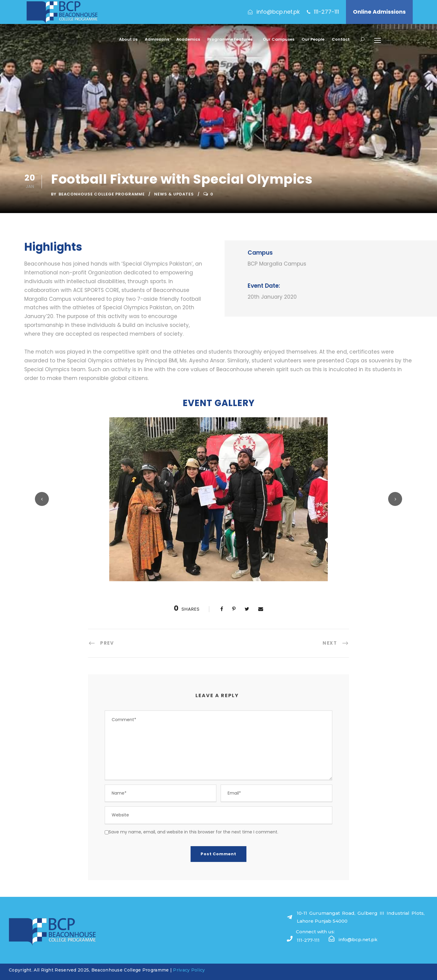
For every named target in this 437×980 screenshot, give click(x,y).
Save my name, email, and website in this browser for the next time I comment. (193, 832)
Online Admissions (379, 12)
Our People (313, 39)
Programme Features (230, 39)
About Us (128, 39)
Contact (341, 39)
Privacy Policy (189, 970)
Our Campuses (279, 39)
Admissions (157, 39)
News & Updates (174, 194)
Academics (188, 39)
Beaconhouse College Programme (102, 194)
